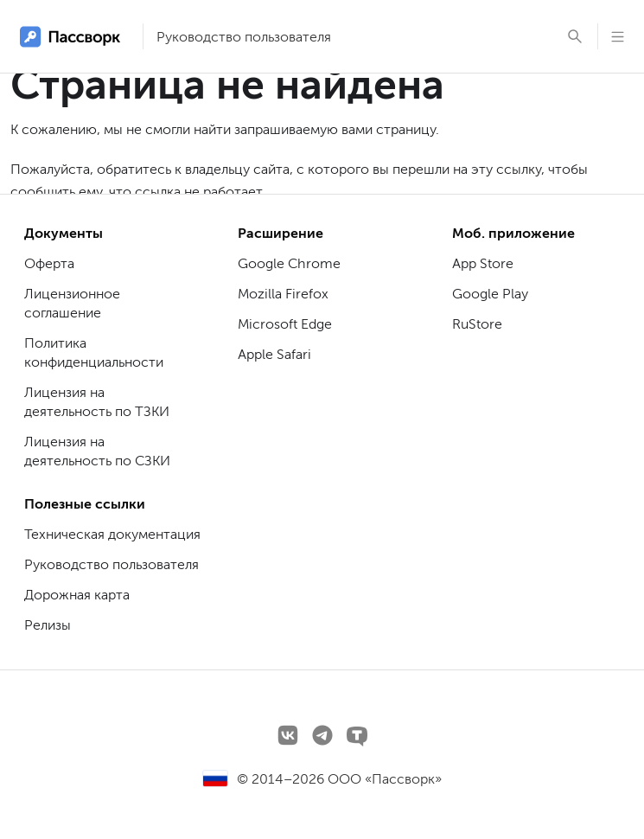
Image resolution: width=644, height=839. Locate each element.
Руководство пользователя (244, 37)
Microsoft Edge (285, 324)
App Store (483, 263)
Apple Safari (274, 354)
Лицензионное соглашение (72, 303)
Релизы (48, 625)
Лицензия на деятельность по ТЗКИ (97, 402)
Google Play (490, 294)
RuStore (477, 324)
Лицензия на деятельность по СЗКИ (97, 451)
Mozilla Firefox (283, 294)
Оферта (49, 263)
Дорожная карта (77, 595)
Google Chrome (289, 263)
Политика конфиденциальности (94, 352)
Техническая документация (112, 534)
